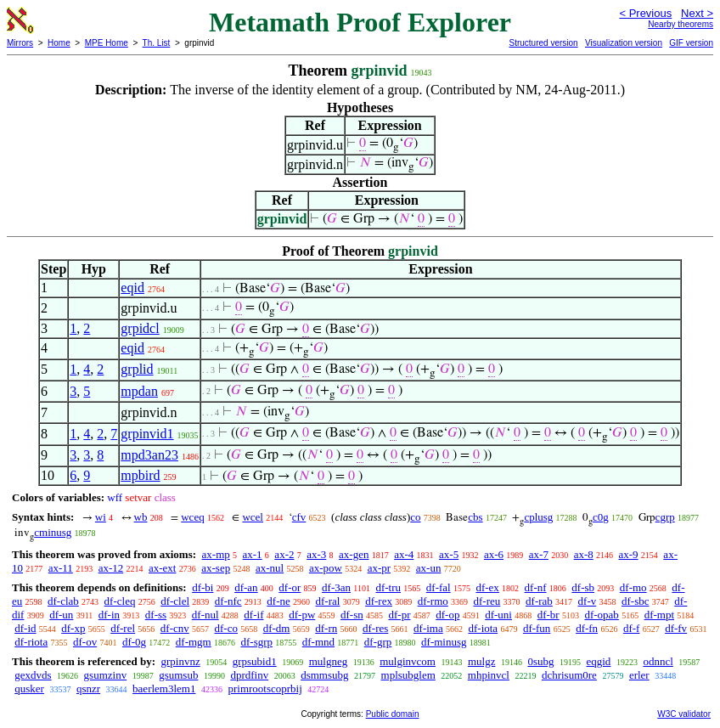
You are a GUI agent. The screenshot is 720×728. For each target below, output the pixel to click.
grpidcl (140, 328)
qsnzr (88, 688)
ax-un (429, 568)
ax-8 (584, 554)
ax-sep (216, 568)
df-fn (587, 628)
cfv (299, 517)
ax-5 (449, 554)
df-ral (328, 601)
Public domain (393, 714)
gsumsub (178, 675)
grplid (137, 369)
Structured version (543, 43)
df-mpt (659, 615)
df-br (548, 615)
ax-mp (216, 554)
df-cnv (175, 628)
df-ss (156, 615)
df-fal (439, 587)
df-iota (483, 628)
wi (101, 517)
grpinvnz (180, 661)
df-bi (202, 587)
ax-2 (284, 554)
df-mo (633, 587)
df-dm (277, 628)
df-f (632, 628)
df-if (253, 615)
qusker (29, 688)
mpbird (140, 475)
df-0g (134, 642)
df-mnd (318, 642)
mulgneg (329, 661)
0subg (540, 661)
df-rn (326, 628)
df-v (588, 601)
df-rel (123, 628)
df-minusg (444, 642)
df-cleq (120, 601)
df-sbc (636, 601)
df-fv (676, 628)
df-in (109, 615)
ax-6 (494, 554)
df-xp (73, 628)
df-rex (379, 601)
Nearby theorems (681, 24)
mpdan (139, 391)
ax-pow (326, 568)
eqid (132, 288)
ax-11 (61, 568)
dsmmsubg (324, 675)
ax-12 (111, 568)
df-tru (388, 587)
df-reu (487, 601)
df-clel (175, 601)
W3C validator (684, 714)
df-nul (205, 615)
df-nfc (228, 601)
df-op (447, 615)
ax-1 (253, 554)
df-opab (601, 615)
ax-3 (316, 554)
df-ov (85, 642)
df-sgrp (256, 642)
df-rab (539, 601)
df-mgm (194, 642)
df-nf (536, 587)
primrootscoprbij (264, 688)
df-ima (428, 628)
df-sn (352, 615)
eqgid (598, 661)
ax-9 (629, 554)
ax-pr (379, 568)
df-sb (583, 587)
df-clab (63, 601)
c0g (601, 517)
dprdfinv (249, 675)
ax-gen (354, 554)
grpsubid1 (255, 661)
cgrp (665, 517)
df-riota (31, 642)
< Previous (645, 13)
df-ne (278, 601)
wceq (192, 517)
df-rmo (433, 601)
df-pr (399, 615)
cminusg (53, 532)
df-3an (336, 587)
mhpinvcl (489, 675)
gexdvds (33, 675)
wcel (253, 517)
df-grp (378, 642)
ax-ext (162, 568)
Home (59, 43)
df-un (61, 615)
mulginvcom (408, 661)
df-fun (537, 628)
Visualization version (624, 43)
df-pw (302, 615)
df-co (226, 628)
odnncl (658, 661)
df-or (290, 587)
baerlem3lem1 (164, 688)
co (415, 517)
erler (639, 675)
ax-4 (404, 554)
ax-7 (539, 554)
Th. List (157, 43)
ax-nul (270, 568)
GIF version (691, 43)
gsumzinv (106, 675)
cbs (475, 517)
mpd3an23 (149, 455)
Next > (697, 13)
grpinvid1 (147, 434)
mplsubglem (408, 675)
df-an (246, 587)
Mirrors (20, 43)
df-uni (498, 615)
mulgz (482, 661)
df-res (375, 628)
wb (141, 517)
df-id (25, 628)
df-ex (487, 587)
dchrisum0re (569, 675)
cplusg (538, 517)
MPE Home (107, 43)
